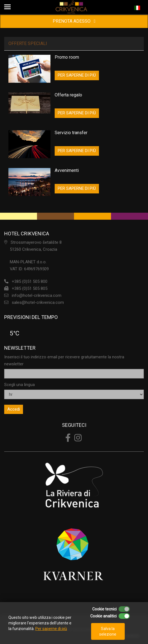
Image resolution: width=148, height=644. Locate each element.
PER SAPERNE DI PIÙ (77, 75)
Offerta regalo (68, 95)
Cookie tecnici (104, 609)
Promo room (67, 57)
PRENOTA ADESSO (74, 21)
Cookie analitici (103, 616)
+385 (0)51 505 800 (30, 281)
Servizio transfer (71, 133)
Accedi (14, 409)
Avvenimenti (67, 170)
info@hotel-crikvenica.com (37, 295)
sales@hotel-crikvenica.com (38, 302)
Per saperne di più (51, 629)
